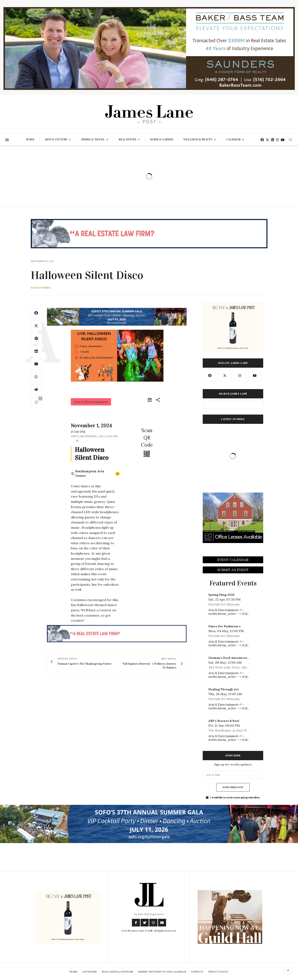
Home (30, 139)
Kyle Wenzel (42, 288)
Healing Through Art (224, 689)
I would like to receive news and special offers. (235, 798)
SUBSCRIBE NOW (233, 787)
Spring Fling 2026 (221, 595)
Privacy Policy (218, 972)
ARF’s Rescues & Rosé (224, 721)
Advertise (90, 972)
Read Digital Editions (117, 972)
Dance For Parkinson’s (224, 626)
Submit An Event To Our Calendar (162, 972)
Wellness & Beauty (198, 139)
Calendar (233, 139)
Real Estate (127, 139)
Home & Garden (162, 139)
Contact (197, 972)
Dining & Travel (93, 139)
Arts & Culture (56, 139)
